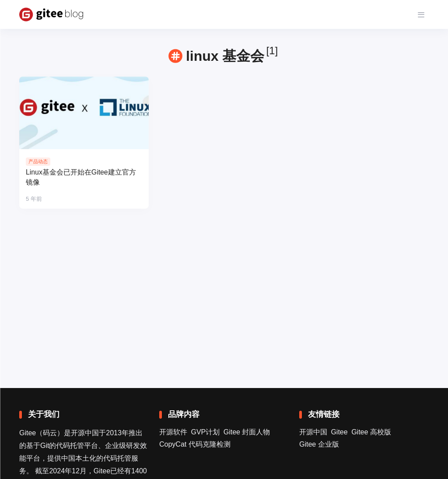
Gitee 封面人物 (247, 432)
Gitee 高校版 (371, 432)
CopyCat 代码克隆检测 (195, 444)
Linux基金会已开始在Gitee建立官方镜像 (81, 178)
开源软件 (173, 432)
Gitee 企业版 (319, 444)
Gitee (339, 432)
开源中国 (313, 432)
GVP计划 (205, 432)
